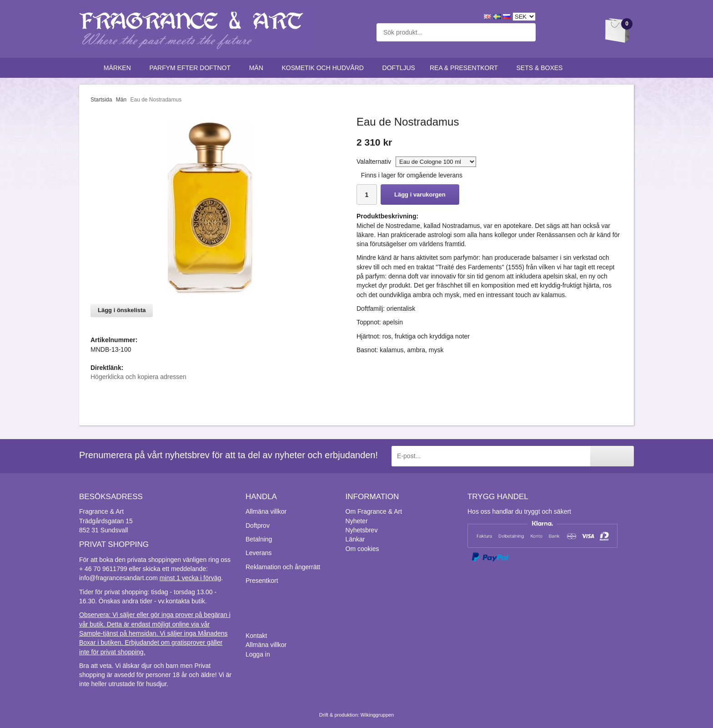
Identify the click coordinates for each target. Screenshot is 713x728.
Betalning (259, 539)
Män (258, 68)
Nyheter (357, 521)
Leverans (259, 553)
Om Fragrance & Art (374, 511)
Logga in (258, 654)
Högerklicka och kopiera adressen (138, 377)
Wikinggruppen (377, 715)
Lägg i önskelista (122, 310)
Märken (119, 68)
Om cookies (362, 549)
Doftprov (258, 526)
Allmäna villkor (266, 511)
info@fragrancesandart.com (118, 578)
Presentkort (262, 581)
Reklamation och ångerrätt (283, 567)
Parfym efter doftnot (192, 68)
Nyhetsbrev (362, 530)
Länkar (355, 539)
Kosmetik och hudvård (324, 68)
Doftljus (399, 68)
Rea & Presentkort (466, 68)
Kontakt (256, 636)
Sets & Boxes (542, 68)
